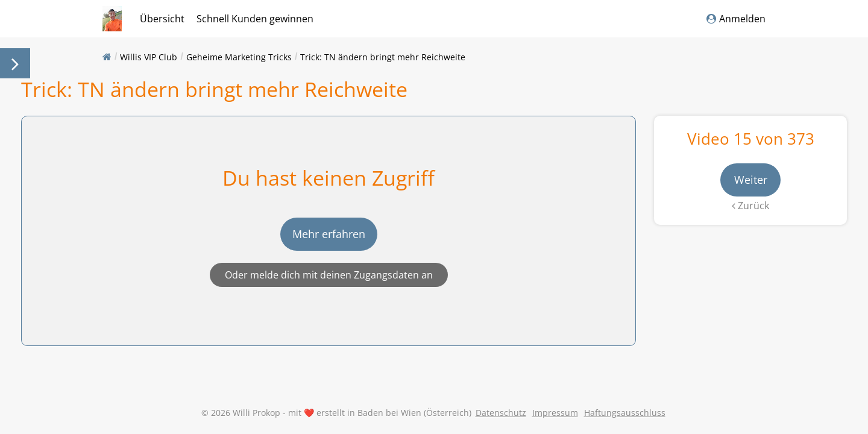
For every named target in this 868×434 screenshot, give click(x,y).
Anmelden (736, 19)
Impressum (555, 413)
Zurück (750, 206)
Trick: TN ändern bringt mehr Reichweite (383, 57)
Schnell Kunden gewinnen (255, 19)
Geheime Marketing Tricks (239, 57)
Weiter (751, 180)
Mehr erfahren (329, 234)
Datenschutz (501, 413)
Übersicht (162, 19)
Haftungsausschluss (625, 413)
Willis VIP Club (149, 57)
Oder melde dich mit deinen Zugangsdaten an (329, 275)
